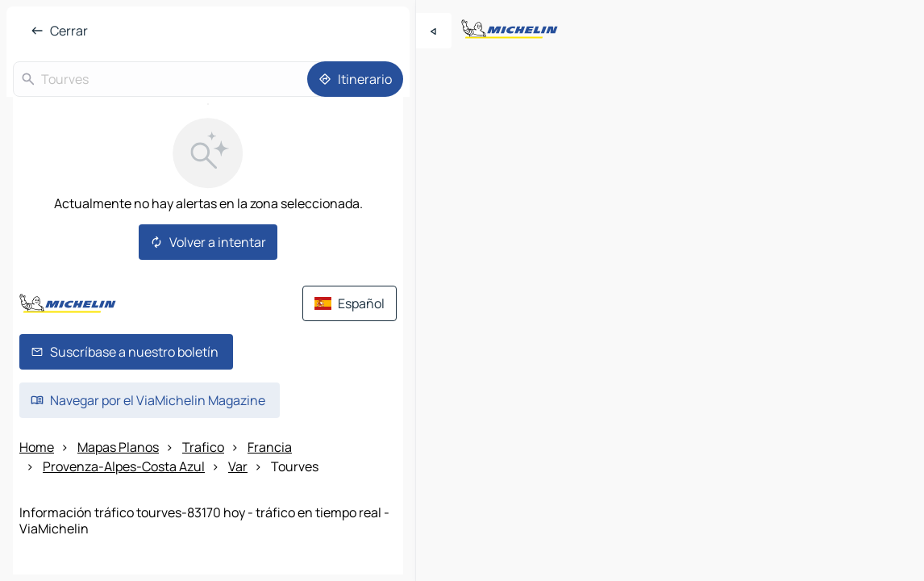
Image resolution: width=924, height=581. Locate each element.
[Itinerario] (355, 79)
